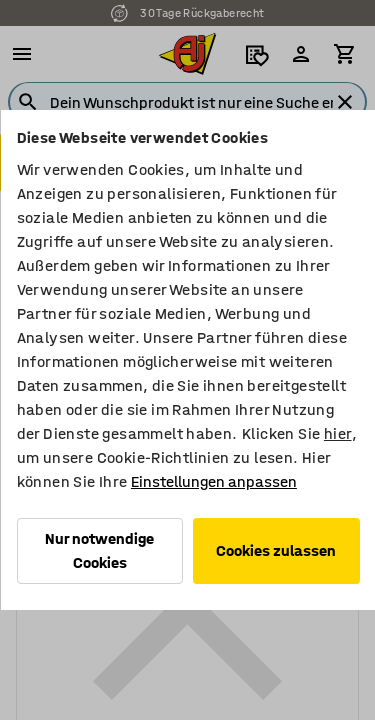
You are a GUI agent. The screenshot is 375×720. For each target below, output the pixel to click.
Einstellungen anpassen (213, 481)
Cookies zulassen (276, 550)
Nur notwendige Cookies (99, 550)
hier (337, 433)
